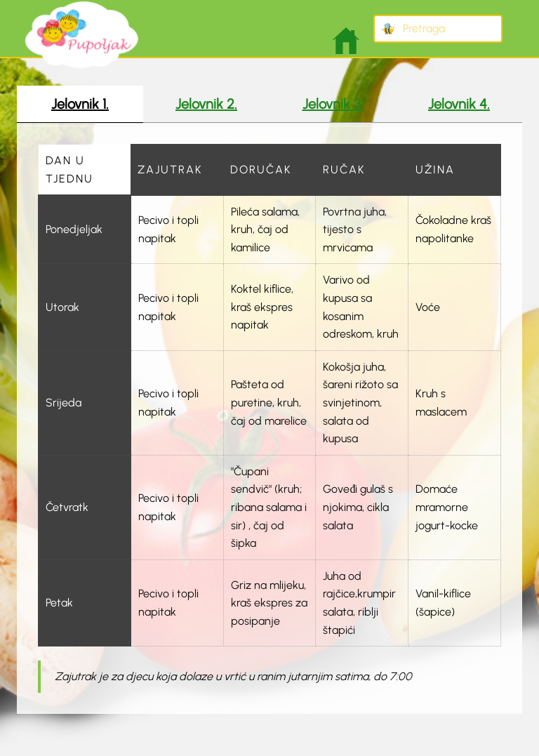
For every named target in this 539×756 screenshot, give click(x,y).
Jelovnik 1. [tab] (80, 104)
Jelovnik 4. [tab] (459, 104)
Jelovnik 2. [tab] (206, 104)
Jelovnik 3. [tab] (333, 104)
